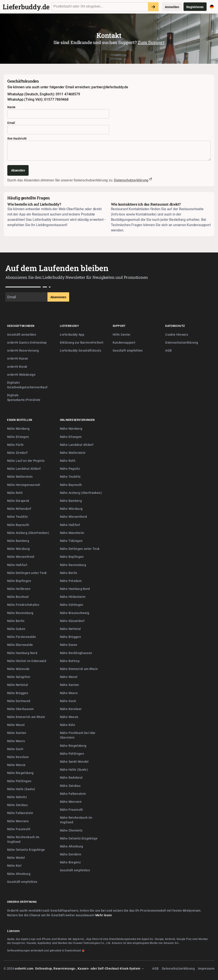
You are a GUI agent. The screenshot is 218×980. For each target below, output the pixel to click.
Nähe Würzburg (19, 549)
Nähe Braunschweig (75, 613)
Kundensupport (124, 342)
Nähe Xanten (17, 733)
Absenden (18, 170)
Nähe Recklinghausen (76, 653)
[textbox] (100, 7)
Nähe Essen (69, 645)
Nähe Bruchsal (18, 597)
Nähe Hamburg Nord (22, 653)
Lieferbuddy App (72, 334)
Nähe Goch (15, 749)
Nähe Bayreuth (18, 525)
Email (11, 123)
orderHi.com (24, 968)
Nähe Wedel (16, 858)
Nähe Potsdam (71, 581)
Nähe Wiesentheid (21, 557)
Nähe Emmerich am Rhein (26, 717)
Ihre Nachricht (17, 138)
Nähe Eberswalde (20, 645)
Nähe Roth (15, 493)
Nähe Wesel (16, 725)
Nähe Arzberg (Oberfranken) (28, 533)
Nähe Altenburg (19, 874)
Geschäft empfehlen (128, 350)
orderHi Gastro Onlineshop (27, 342)
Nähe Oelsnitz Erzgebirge (26, 850)
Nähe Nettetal (18, 685)
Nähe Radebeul (71, 777)
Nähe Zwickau (17, 805)
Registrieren (195, 7)
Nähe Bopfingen (19, 581)
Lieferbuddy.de (26, 7)
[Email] (26, 297)
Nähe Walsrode (18, 669)
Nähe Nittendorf (19, 509)
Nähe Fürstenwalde (22, 637)
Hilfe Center (122, 334)
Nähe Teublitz (18, 517)
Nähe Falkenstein (20, 813)
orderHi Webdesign (21, 374)
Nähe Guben (16, 629)
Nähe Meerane (18, 821)
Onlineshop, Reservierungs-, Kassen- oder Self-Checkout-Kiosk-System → (90, 968)
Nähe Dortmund (19, 701)
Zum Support (151, 42)
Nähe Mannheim (72, 533)
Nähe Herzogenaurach (24, 485)
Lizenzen (13, 931)
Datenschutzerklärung (131, 180)
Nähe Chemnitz (71, 830)
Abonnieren (58, 297)
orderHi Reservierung (23, 350)
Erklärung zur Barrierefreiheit (82, 342)
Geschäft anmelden (22, 334)
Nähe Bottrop (70, 661)
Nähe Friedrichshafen (23, 605)
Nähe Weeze (16, 765)
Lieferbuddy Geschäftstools (81, 350)
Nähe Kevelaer (18, 757)
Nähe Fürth (15, 445)
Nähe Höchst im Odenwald (27, 661)
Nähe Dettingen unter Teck (27, 573)
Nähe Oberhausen (20, 709)
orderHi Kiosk (17, 367)
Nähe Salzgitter (19, 677)
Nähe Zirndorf (17, 453)
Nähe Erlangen (18, 437)
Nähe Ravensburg (20, 613)
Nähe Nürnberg (18, 428)
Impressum (206, 968)
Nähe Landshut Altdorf (24, 469)
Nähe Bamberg (18, 541)
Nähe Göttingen (72, 605)
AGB (168, 350)
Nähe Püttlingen (19, 781)
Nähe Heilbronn (19, 589)
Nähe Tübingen (71, 541)
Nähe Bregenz (70, 862)
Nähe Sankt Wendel (74, 761)
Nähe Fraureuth (19, 829)
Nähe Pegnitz (70, 469)
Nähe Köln (68, 725)
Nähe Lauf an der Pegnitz (26, 461)
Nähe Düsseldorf (72, 621)
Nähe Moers (16, 741)
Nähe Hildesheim (73, 597)
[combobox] (100, 7)
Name (11, 107)
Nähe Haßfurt (17, 565)
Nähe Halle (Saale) (21, 789)
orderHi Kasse (18, 358)
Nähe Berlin (16, 621)
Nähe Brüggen (18, 693)
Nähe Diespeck (18, 501)
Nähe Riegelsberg (20, 773)
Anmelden (172, 7)
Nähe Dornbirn (71, 854)
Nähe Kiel (14, 865)
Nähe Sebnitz (17, 797)
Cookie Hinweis (177, 334)
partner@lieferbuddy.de (110, 87)
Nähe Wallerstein (20, 477)
